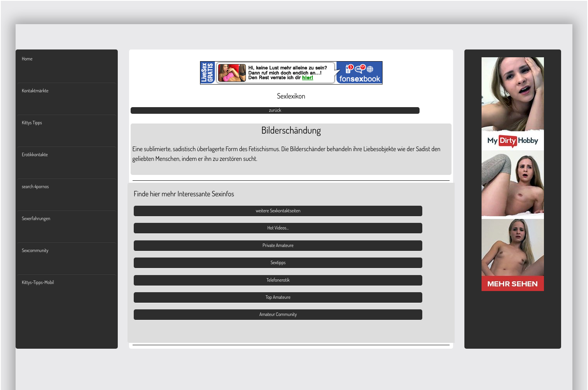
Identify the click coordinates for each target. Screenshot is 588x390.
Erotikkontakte (35, 154)
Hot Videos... (278, 228)
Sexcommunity (35, 250)
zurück (275, 110)
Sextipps (278, 262)
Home (27, 59)
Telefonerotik (278, 280)
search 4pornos (35, 186)
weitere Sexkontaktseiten (278, 211)
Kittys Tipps (32, 123)
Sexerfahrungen (36, 218)
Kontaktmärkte (35, 91)
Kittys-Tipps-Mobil (38, 282)
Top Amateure (278, 297)
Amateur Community (278, 314)
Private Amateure (278, 245)
